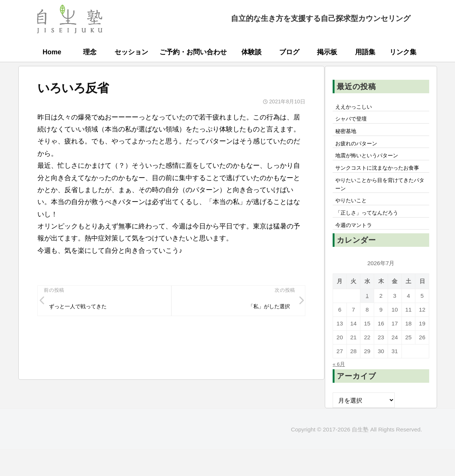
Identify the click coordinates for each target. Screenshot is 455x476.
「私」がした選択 (265, 308)
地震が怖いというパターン (372, 163)
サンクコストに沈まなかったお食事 (381, 181)
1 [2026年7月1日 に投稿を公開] (367, 323)
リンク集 (403, 52)
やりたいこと (354, 224)
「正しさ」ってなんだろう (372, 237)
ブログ (289, 52)
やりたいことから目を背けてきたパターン (381, 205)
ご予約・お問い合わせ (193, 52)
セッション (131, 52)
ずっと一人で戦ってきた (83, 308)
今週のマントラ (357, 251)
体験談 (251, 52)
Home (52, 52)
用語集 (365, 52)
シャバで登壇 (354, 121)
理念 (90, 52)
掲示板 (327, 52)
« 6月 (340, 391)
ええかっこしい (357, 107)
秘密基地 (348, 135)
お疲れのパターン (360, 149)
